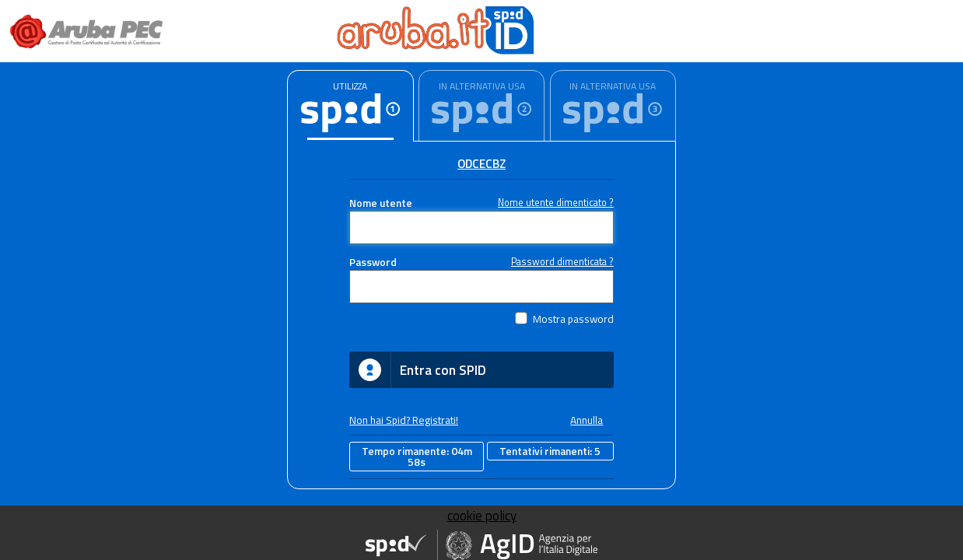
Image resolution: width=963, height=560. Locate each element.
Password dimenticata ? (562, 262)
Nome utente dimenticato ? (556, 203)
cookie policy (482, 516)
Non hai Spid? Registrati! (404, 420)
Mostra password (573, 319)
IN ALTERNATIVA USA (482, 86)
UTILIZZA (350, 86)
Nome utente (381, 203)
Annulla (587, 420)
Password (373, 262)
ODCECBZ (481, 164)
